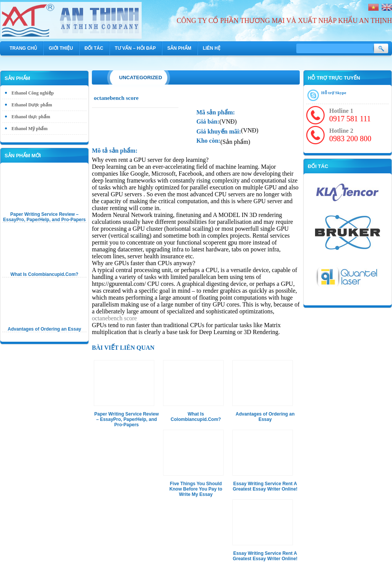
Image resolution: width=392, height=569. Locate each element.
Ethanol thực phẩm (31, 117)
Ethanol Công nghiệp (33, 93)
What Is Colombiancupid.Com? (44, 274)
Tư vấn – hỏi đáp (135, 48)
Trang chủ (23, 48)
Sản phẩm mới (23, 156)
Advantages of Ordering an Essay (44, 329)
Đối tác (94, 48)
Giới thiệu (61, 48)
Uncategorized (140, 77)
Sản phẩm (179, 48)
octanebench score (114, 318)
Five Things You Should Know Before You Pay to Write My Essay (196, 489)
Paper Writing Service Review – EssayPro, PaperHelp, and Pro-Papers (44, 217)
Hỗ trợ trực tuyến (334, 78)
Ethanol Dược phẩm (32, 105)
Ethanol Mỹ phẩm (29, 129)
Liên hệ (212, 48)
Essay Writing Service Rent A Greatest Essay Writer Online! (265, 486)
